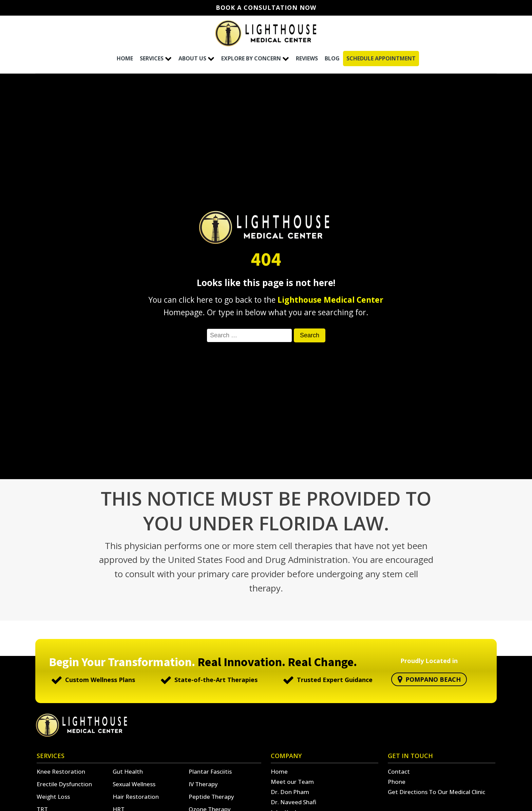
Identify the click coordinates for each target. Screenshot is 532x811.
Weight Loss (53, 797)
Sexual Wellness (134, 784)
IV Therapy (203, 784)
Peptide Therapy (211, 797)
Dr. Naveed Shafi (293, 802)
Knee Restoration (61, 771)
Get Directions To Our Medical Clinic (436, 792)
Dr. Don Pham (290, 792)
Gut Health (128, 771)
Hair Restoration (136, 797)
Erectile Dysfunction (64, 784)
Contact (399, 771)
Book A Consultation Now (266, 8)
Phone (397, 782)
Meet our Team (292, 782)
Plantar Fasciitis (210, 771)
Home (279, 771)
